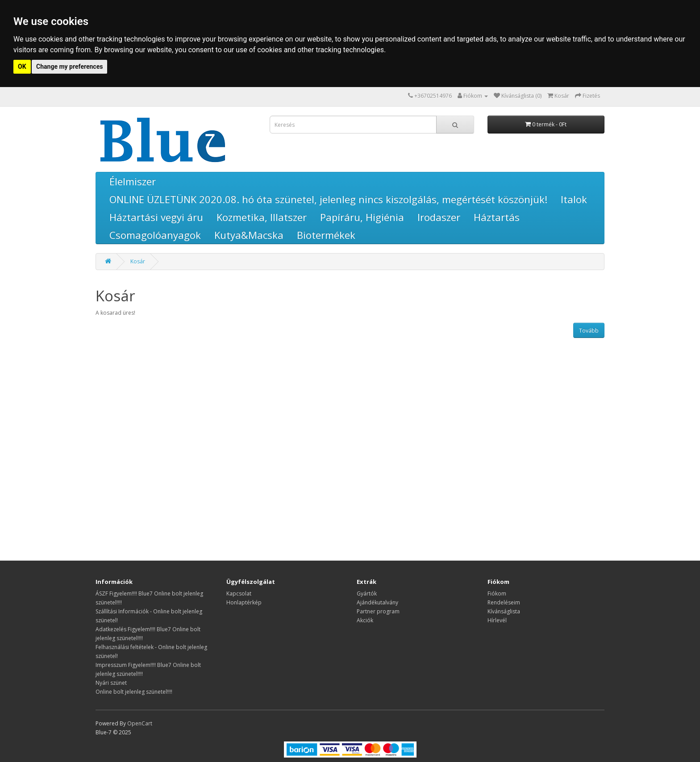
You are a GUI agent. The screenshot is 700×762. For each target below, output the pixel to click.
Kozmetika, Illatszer (262, 217)
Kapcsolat (239, 593)
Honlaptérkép (244, 602)
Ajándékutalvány (377, 602)
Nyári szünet (111, 683)
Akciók (365, 620)
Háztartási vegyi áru (156, 217)
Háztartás (497, 217)
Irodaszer (439, 217)
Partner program (378, 611)
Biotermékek (326, 235)
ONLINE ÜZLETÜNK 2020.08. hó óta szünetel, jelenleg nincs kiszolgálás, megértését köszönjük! (328, 199)
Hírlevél (497, 620)
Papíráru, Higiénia (362, 217)
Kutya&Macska (249, 235)
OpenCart (140, 723)
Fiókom (497, 593)
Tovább (589, 331)
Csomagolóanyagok (155, 235)
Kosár (138, 261)
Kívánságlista (504, 611)
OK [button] (22, 67)
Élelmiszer (133, 181)
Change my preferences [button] (69, 67)
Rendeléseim (504, 602)
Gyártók (367, 593)
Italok (574, 199)
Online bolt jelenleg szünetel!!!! (134, 692)
